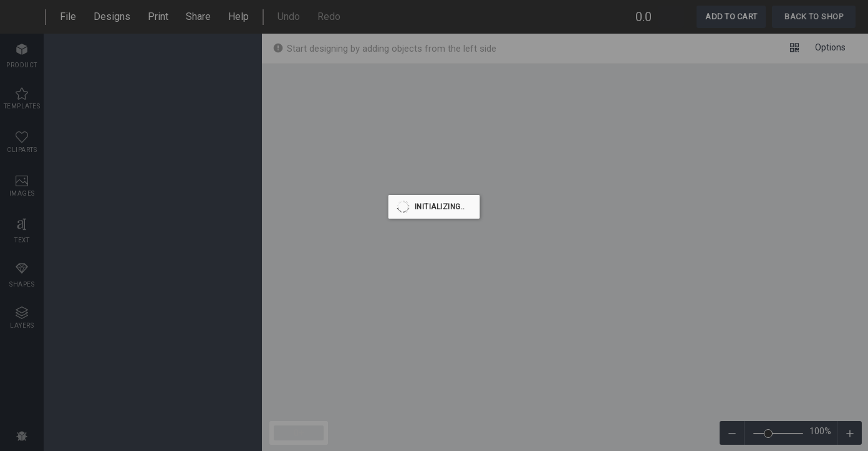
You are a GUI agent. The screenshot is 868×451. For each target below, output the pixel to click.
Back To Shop (814, 17)
